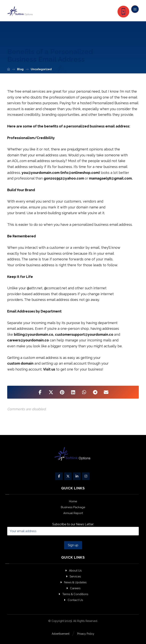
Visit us (49, 369)
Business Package (73, 507)
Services (73, 576)
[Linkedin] (77, 476)
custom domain (20, 363)
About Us (73, 571)
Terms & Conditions (73, 594)
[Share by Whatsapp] (84, 392)
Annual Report (73, 513)
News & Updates (73, 582)
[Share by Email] (106, 392)
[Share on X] (51, 392)
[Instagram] (86, 476)
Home (73, 501)
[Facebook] (59, 476)
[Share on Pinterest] (62, 392)
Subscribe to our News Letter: (73, 529)
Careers (73, 588)
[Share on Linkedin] (73, 392)
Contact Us (73, 600)
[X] (68, 476)
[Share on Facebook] (40, 392)
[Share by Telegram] (95, 392)
